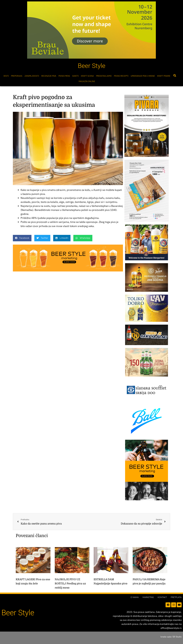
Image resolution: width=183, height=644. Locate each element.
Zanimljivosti (32, 76)
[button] (175, 76)
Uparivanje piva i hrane (143, 76)
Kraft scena (87, 76)
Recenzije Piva (49, 76)
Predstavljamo (104, 76)
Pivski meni (64, 76)
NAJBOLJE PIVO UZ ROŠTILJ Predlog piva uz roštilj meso (70, 584)
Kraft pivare (164, 76)
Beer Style (92, 66)
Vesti (6, 76)
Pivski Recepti (121, 76)
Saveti (75, 76)
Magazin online (87, 81)
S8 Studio (177, 637)
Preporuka (17, 76)
